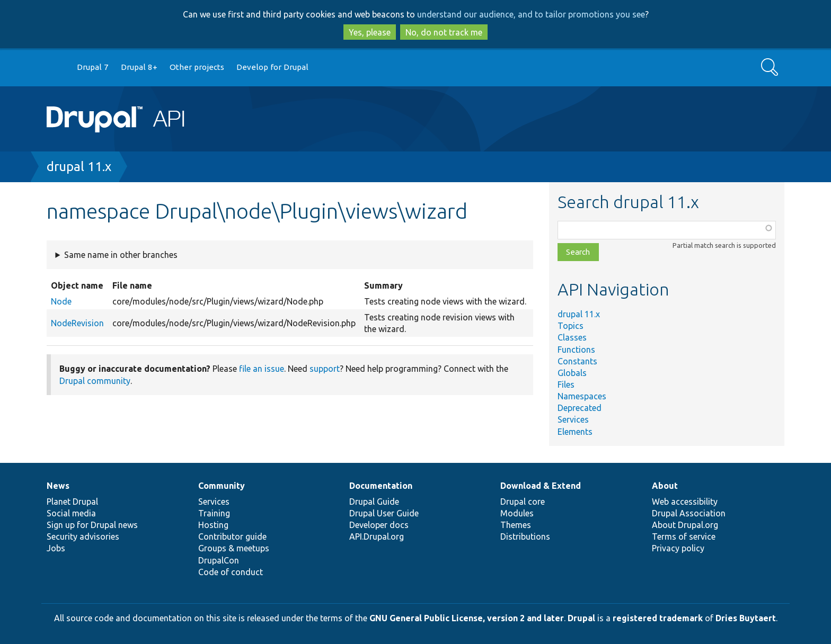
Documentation (381, 486)
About (665, 486)
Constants (577, 361)
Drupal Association (689, 513)
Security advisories (83, 536)
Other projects (197, 67)
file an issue (262, 369)
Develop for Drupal (272, 67)
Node (61, 301)
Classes (572, 337)
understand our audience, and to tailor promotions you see (531, 14)
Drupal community (95, 381)
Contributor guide (232, 536)
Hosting (213, 525)
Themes (516, 525)
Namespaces (582, 396)
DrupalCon (219, 560)
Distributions (525, 536)
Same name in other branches (121, 255)
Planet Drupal (72, 502)
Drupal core (523, 502)
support (325, 369)
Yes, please (370, 32)
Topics (571, 326)
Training (214, 513)
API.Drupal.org (377, 536)
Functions (576, 350)
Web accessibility (685, 502)
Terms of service (684, 536)
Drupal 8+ (139, 67)
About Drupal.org (685, 525)
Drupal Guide (374, 502)
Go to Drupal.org (57, 68)
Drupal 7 (93, 67)
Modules (517, 513)
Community (222, 486)
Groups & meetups (234, 548)
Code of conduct (231, 572)
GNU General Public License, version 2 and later (467, 618)
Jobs (56, 548)
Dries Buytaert (746, 618)
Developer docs (379, 525)
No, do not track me (444, 32)
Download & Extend (541, 486)
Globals (572, 373)
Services (573, 419)
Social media (71, 513)
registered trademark (658, 618)
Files (566, 384)
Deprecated (580, 408)
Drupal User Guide (384, 513)
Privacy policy (678, 548)
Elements (575, 432)
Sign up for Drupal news (92, 525)
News (58, 486)
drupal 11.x (79, 167)
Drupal (581, 618)
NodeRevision (77, 323)
